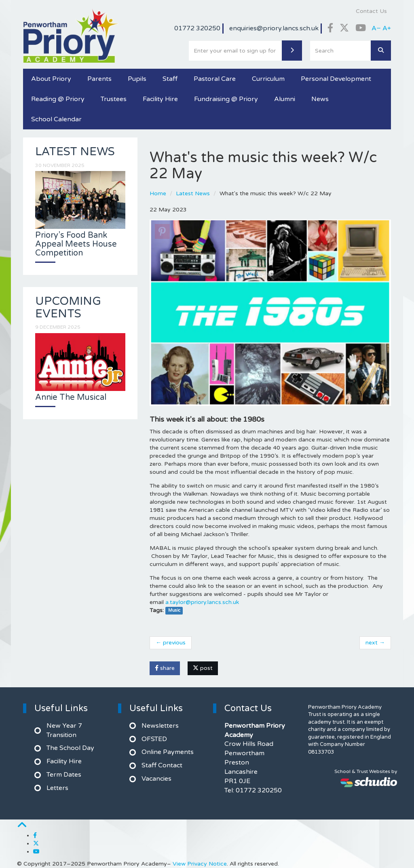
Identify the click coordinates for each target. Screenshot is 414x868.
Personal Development (336, 79)
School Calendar (56, 119)
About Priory (51, 79)
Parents (99, 79)
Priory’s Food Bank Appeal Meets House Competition (76, 244)
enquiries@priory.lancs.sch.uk (274, 28)
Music (174, 611)
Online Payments (168, 752)
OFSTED (154, 739)
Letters (57, 788)
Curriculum (268, 79)
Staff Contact (162, 765)
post (203, 668)
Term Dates (64, 775)
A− (376, 28)
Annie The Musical (71, 397)
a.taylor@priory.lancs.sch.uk (202, 602)
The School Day (70, 748)
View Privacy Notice (200, 864)
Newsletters (160, 726)
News (320, 99)
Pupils (137, 79)
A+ (387, 28)
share (165, 668)
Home (158, 193)
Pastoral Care (215, 79)
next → (375, 643)
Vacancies (156, 779)
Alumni (285, 99)
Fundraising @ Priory (226, 99)
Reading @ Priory (58, 99)
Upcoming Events (68, 307)
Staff (170, 79)
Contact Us (371, 11)
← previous (171, 643)
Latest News (193, 193)
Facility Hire (160, 99)
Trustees (114, 99)
